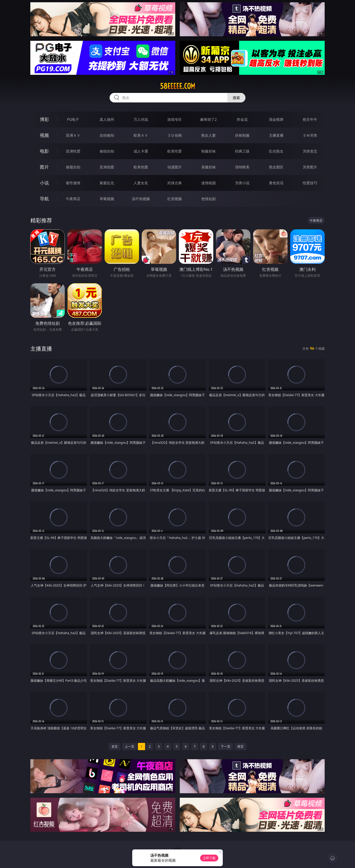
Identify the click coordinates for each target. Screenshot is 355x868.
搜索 (236, 98)
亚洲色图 (107, 167)
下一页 (225, 746)
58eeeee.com (178, 86)
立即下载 (209, 858)
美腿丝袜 (209, 167)
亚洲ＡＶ (73, 135)
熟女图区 (276, 167)
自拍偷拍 (107, 135)
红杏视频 (175, 199)
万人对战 (141, 119)
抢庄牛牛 (310, 119)
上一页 (130, 746)
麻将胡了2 (208, 119)
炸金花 (242, 119)
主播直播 (276, 135)
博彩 (44, 119)
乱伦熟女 (276, 151)
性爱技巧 (310, 183)
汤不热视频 (141, 199)
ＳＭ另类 (310, 135)
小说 (44, 183)
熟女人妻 (209, 135)
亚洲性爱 (73, 151)
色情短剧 (209, 199)
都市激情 (73, 183)
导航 (44, 199)
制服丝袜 (209, 151)
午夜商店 (73, 199)
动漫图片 (175, 167)
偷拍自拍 (107, 151)
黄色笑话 (276, 183)
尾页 (240, 746)
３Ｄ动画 (175, 135)
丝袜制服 (242, 135)
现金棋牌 (276, 119)
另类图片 (310, 167)
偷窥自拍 (73, 167)
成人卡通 (141, 151)
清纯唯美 (242, 167)
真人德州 (107, 119)
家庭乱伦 (107, 183)
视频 (44, 135)
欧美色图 (141, 167)
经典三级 (242, 151)
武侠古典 (175, 183)
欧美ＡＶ (141, 135)
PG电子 (73, 119)
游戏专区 (175, 119)
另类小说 (242, 183)
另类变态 (310, 151)
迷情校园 (209, 183)
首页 (115, 746)
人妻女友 (141, 183)
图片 (44, 167)
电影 (44, 151)
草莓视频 (107, 199)
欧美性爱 (175, 151)
